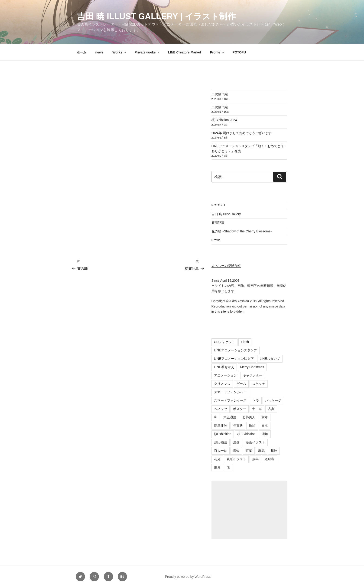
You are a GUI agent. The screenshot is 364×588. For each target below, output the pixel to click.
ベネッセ (221, 409)
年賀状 (238, 426)
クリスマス (222, 384)
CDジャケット (224, 342)
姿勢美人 (249, 417)
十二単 (257, 409)
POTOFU (239, 52)
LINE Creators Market (185, 52)
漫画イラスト (255, 442)
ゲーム (241, 384)
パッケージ (273, 400)
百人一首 (221, 451)
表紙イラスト (236, 459)
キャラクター (253, 375)
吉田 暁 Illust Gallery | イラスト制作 (156, 16)
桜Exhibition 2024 (224, 120)
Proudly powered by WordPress (188, 577)
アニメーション (225, 375)
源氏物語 (221, 442)
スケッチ (259, 384)
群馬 (261, 451)
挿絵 (252, 426)
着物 (236, 451)
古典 (271, 409)
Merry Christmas (252, 367)
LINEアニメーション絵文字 (234, 359)
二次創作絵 (220, 94)
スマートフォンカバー (230, 392)
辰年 (255, 459)
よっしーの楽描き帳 (226, 266)
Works (120, 52)
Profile (217, 52)
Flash (245, 342)
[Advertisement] (249, 510)
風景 (217, 467)
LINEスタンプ (270, 359)
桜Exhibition (223, 434)
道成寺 (270, 459)
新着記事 (218, 223)
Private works (147, 52)
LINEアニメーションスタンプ (236, 350)
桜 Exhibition (246, 434)
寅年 (265, 417)
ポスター (240, 409)
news (99, 52)
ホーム (81, 52)
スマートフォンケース (230, 400)
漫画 (236, 442)
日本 (265, 426)
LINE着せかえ (224, 367)
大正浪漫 (230, 417)
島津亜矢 (221, 426)
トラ (256, 400)
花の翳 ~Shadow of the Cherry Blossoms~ (242, 231)
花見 (217, 459)
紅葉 (249, 451)
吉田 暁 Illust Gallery (226, 214)
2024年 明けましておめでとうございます (242, 133)
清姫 (265, 434)
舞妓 (274, 451)
